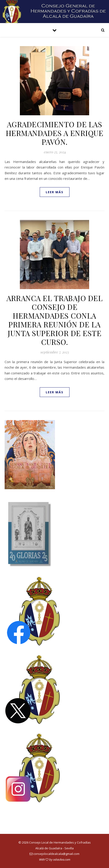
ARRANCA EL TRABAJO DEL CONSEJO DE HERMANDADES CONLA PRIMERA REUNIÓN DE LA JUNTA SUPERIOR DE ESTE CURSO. (54, 320)
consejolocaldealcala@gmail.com (56, 854)
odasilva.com (62, 859)
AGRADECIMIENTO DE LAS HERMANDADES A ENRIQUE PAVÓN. (55, 133)
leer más (55, 192)
